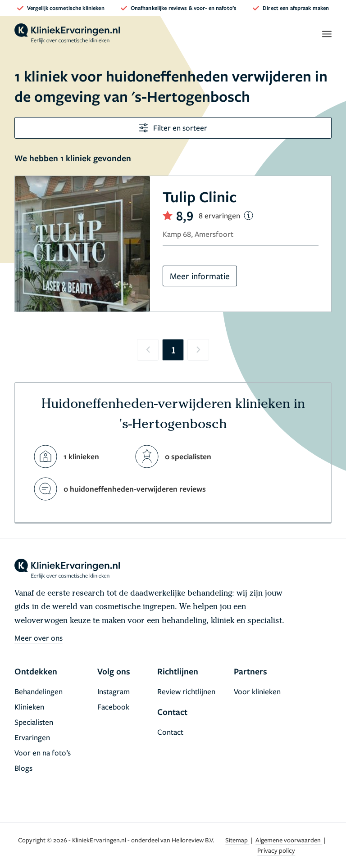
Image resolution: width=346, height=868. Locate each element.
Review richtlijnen (186, 691)
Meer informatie (200, 276)
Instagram (114, 691)
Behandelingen (39, 691)
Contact (170, 732)
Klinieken (29, 707)
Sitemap (237, 840)
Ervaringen (32, 737)
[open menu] (326, 34)
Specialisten (34, 722)
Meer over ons (39, 638)
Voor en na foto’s (43, 753)
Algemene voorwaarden (289, 840)
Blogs (23, 768)
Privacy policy (276, 850)
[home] (67, 34)
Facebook (113, 707)
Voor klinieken (257, 691)
